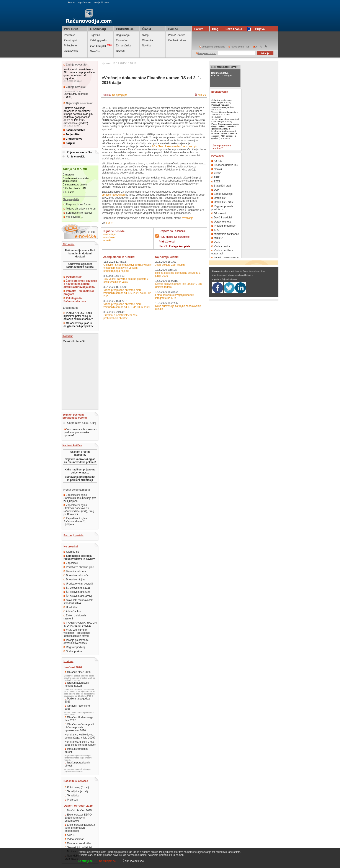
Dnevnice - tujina (74, 580)
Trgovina (95, 35)
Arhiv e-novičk (76, 157)
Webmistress (231, 279)
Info (222, 279)
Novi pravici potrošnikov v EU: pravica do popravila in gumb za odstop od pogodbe (79, 74)
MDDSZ (217, 238)
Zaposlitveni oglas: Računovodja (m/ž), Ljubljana (76, 521)
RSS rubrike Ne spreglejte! (175, 237)
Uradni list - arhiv (222, 202)
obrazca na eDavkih (113, 195)
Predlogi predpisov (223, 226)
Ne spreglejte (120, 95)
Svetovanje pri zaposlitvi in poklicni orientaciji (80, 478)
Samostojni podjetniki (78, 847)
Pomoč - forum (177, 35)
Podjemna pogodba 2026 (77, 700)
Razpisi (69, 143)
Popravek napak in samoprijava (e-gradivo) (222, 106)
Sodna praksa (73, 651)
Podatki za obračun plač (79, 567)
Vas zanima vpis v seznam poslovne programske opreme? (81, 432)
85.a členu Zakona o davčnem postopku (175, 146)
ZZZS (216, 182)
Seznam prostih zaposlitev (80, 453)
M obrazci (71, 800)
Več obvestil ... (73, 217)
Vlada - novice (221, 246)
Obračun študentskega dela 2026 (79, 719)
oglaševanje (84, 2)
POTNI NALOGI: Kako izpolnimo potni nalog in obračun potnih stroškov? (78, 316)
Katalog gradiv (98, 40)
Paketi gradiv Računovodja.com (75, 300)
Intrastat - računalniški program (79, 293)
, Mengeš (222, 74)
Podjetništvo (72, 134)
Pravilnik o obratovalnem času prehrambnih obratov (121, 317)
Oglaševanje (71, 51)
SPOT (216, 230)
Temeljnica (72, 796)
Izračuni (121, 51)
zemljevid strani (101, 2)
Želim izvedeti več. (134, 861)
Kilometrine (71, 552)
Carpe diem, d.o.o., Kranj (254, 271)
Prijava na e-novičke (79, 152)
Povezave (70, 35)
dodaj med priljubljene (212, 47)
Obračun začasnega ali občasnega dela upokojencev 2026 (79, 727)
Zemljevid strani (177, 40)
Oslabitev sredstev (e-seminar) (222, 101)
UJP (215, 190)
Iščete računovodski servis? (224, 67)
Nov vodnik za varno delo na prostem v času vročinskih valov (126, 280)
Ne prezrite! (71, 547)
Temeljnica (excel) (76, 791)
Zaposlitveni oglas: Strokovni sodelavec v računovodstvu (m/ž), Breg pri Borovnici (79, 510)
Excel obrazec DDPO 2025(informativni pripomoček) (78, 818)
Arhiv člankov (72, 611)
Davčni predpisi (221, 218)
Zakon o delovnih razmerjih (75, 617)
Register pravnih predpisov (222, 208)
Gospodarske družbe (78, 843)
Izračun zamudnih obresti (76, 750)
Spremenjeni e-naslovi (78, 213)
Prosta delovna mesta (76, 490)
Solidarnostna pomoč (76, 185)
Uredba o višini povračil (78, 584)
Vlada (216, 242)
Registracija (123, 35)
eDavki (107, 240)
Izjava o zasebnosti (236, 275)
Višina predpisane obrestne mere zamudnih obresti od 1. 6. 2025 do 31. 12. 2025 (127, 293)
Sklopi (146, 35)
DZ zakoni (218, 213)
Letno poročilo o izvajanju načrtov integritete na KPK (175, 296)
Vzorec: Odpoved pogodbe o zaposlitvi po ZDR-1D (225, 113)
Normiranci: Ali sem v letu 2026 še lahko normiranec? (80, 743)
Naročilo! (95, 51)
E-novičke (122, 40)
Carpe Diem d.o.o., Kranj (79, 423)
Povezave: (217, 156)
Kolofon (250, 275)
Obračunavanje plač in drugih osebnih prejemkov (78, 325)
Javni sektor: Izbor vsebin (170, 265)
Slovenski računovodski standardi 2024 (78, 602)
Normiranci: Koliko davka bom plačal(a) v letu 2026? (80, 736)
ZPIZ (215, 177)
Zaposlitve (71, 563)
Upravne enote (221, 222)
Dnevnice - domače (76, 575)
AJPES (70, 835)
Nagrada (69, 175)
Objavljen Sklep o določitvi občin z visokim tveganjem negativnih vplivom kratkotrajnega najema (128, 268)
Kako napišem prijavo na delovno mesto (80, 471)
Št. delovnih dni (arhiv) (78, 596)
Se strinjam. (85, 861)
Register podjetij (74, 647)
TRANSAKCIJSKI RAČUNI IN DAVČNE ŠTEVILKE (80, 624)
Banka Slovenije (222, 194)
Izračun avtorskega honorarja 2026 (77, 684)
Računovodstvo (74, 130)
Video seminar (74, 839)
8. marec (69, 192)
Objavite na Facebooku (173, 231)
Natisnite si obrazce (76, 781)
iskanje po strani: (206, 53)
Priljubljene (70, 46)
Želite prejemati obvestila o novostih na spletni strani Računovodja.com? (80, 284)
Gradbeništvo (73, 139)
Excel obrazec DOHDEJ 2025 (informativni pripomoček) (80, 828)
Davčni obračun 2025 (78, 811)
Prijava (257, 29)
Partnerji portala (74, 536)
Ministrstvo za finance (225, 234)
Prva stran (71, 29)
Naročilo (174, 246)
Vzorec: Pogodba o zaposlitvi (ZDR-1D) (225, 120)
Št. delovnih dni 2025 (77, 588)
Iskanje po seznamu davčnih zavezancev (76, 642)
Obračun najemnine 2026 (77, 707)
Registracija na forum (77, 205)
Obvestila (147, 40)
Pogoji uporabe (219, 275)
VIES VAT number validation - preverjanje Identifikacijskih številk (77, 633)
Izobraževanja (220, 92)
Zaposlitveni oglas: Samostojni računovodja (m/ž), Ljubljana (80, 498)
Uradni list (71, 607)
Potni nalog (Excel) (77, 787)
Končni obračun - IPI (76, 188)
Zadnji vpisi (70, 40)
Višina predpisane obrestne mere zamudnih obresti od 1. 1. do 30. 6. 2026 (127, 306)
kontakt (72, 2)
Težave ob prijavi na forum (80, 209)
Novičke (147, 46)
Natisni (202, 95)
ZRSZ (216, 173)
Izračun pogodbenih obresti (77, 764)
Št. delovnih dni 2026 (77, 592)
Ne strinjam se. (108, 861)
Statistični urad (221, 186)
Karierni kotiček (72, 445)
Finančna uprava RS (225, 165)
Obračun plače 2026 (78, 672)
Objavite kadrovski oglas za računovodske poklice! (80, 461)
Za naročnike (123, 46)
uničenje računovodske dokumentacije (76, 180)
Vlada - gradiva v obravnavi (222, 252)
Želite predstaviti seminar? (222, 147)
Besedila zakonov (75, 571)
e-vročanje (110, 234)
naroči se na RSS (239, 47)
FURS (110, 223)
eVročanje (188, 218)
